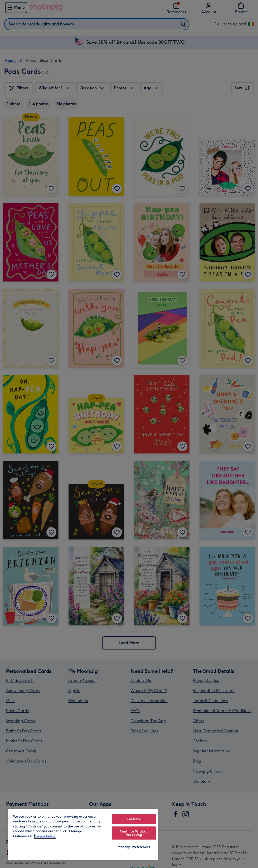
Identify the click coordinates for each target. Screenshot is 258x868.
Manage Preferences (134, 847)
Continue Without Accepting (134, 833)
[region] (83, 834)
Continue (134, 819)
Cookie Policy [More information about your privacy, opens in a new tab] (45, 836)
